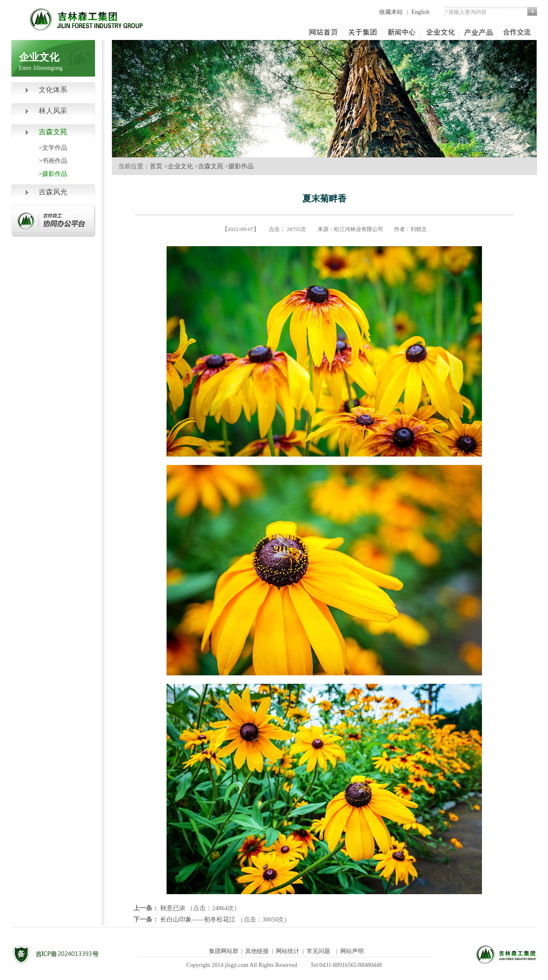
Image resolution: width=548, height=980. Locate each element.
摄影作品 (241, 166)
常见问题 (318, 951)
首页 (156, 166)
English (420, 12)
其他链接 (257, 951)
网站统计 (288, 951)
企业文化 (180, 166)
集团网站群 (224, 951)
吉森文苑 (211, 166)
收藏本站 (392, 12)
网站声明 (352, 951)
